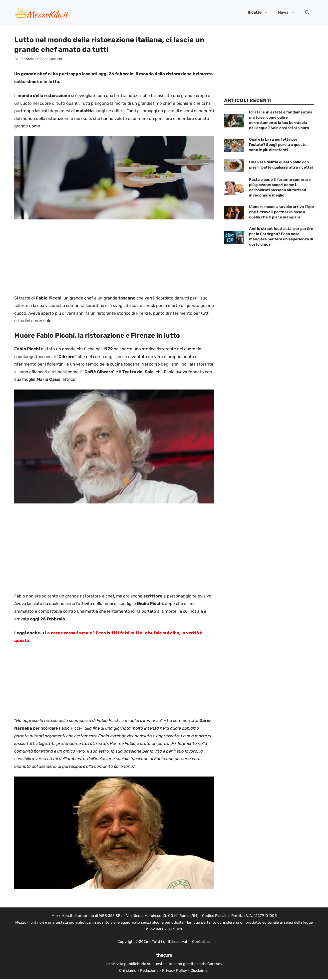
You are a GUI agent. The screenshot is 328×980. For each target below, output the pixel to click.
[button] (307, 12)
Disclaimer (200, 971)
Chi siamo (128, 971)
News (289, 12)
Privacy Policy (174, 971)
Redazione (149, 971)
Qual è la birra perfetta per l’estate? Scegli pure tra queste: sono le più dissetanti (278, 145)
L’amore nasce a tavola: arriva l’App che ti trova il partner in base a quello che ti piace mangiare (281, 212)
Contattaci (201, 942)
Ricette (260, 12)
